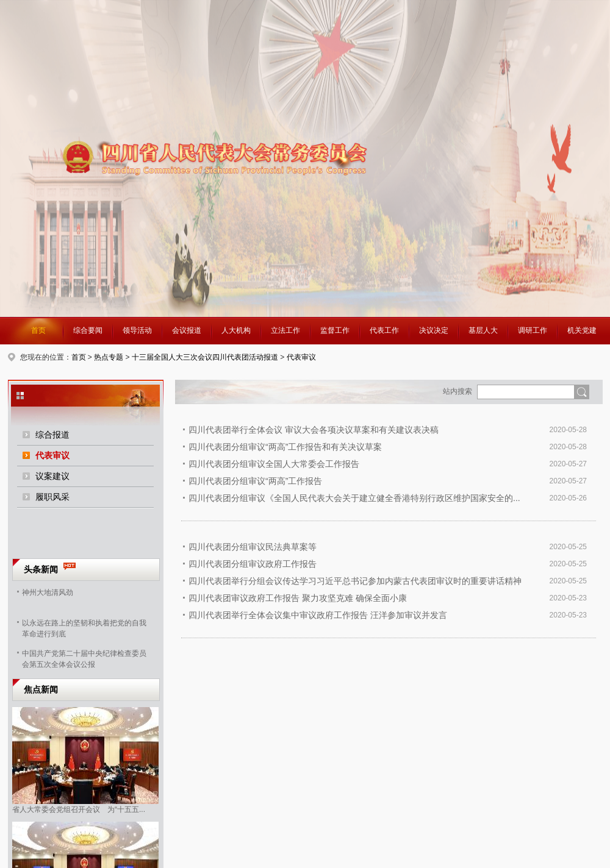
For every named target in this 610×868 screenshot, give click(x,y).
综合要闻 (88, 330)
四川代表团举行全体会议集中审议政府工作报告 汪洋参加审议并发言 (318, 615)
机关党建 (582, 330)
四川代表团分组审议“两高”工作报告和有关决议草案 (285, 447)
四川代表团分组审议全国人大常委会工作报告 (274, 464)
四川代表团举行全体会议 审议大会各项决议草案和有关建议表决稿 (314, 430)
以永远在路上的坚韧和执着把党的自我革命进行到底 (84, 627)
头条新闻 (41, 569)
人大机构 (236, 330)
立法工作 (285, 330)
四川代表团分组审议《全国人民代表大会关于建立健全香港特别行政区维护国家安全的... (354, 498)
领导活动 (137, 330)
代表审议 (301, 357)
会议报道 (187, 330)
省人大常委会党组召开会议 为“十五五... (79, 809)
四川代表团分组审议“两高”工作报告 (255, 481)
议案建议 (52, 476)
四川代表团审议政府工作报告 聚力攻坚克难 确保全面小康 (298, 598)
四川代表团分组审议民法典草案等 (253, 547)
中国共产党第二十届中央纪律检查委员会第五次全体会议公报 (84, 658)
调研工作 (533, 330)
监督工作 (335, 330)
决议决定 (434, 330)
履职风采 (52, 497)
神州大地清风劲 (48, 592)
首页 (38, 330)
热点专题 (109, 357)
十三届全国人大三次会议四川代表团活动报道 (205, 357)
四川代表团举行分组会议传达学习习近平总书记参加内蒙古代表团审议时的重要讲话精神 (355, 581)
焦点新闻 (41, 689)
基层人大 (483, 330)
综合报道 (52, 435)
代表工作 (384, 330)
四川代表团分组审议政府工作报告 (253, 564)
